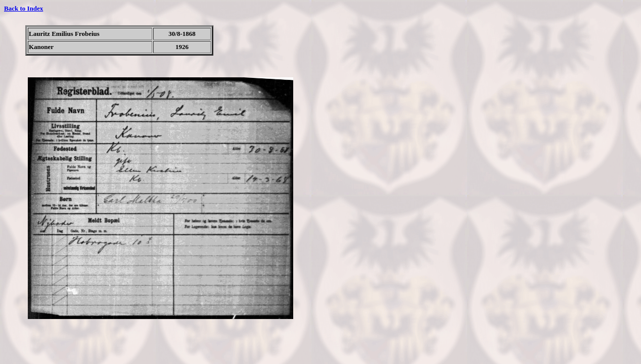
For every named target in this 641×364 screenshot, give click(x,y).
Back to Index (24, 8)
